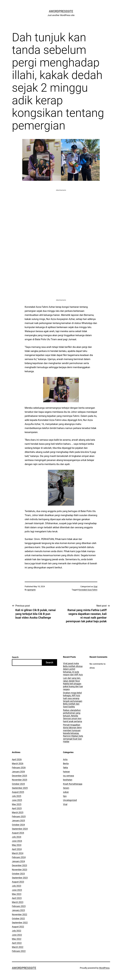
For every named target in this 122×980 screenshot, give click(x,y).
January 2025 (18, 821)
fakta (65, 768)
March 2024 (18, 853)
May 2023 (17, 894)
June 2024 (17, 841)
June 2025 (17, 800)
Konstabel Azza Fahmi (88, 590)
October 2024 (18, 825)
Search (15, 657)
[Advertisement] (61, 208)
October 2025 (18, 784)
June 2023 (17, 890)
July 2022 (17, 931)
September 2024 (20, 829)
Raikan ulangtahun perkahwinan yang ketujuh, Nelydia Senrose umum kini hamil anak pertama (72, 716)
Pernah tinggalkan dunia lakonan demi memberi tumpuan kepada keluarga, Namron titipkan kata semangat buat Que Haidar (73, 733)
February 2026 (19, 768)
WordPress (104, 968)
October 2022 (18, 918)
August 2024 (18, 833)
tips (65, 796)
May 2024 (17, 845)
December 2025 (19, 776)
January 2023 (18, 910)
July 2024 (17, 837)
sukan (66, 792)
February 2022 (19, 951)
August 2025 (18, 792)
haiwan (66, 772)
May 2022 (17, 939)
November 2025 (20, 780)
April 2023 (17, 898)
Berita (66, 763)
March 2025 (18, 812)
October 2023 (18, 874)
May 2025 (17, 804)
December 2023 (19, 865)
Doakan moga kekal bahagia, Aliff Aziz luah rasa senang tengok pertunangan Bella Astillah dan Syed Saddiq (73, 700)
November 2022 (20, 914)
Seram (66, 788)
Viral (95, 587)
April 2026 (17, 759)
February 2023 (19, 906)
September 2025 (20, 788)
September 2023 (20, 878)
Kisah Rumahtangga (73, 784)
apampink (31, 590)
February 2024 (19, 857)
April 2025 (17, 808)
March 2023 (18, 902)
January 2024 (18, 861)
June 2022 (17, 935)
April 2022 (17, 943)
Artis (65, 759)
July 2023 (17, 886)
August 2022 (18, 927)
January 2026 (18, 772)
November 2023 (20, 870)
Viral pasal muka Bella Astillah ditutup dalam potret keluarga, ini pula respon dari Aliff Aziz (73, 669)
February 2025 (19, 816)
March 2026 (18, 763)
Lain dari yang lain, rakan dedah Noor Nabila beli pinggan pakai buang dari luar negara (73, 684)
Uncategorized (70, 800)
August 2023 (18, 882)
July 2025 (17, 796)
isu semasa (69, 776)
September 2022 (20, 923)
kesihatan (68, 780)
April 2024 (17, 849)
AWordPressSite (61, 11)
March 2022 (18, 947)
